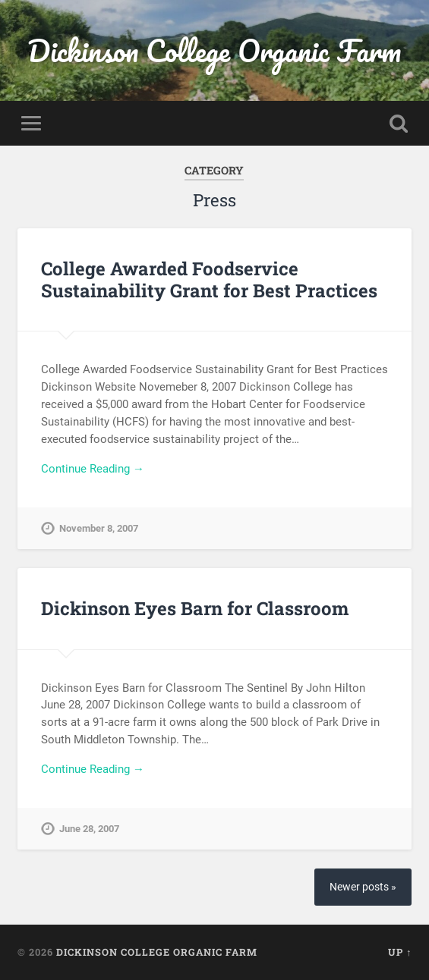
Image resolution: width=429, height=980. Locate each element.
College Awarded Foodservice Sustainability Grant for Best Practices (209, 280)
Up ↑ (400, 952)
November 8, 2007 (99, 528)
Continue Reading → (93, 469)
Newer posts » (363, 887)
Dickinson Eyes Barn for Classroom (195, 608)
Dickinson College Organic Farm (214, 50)
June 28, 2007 (89, 829)
